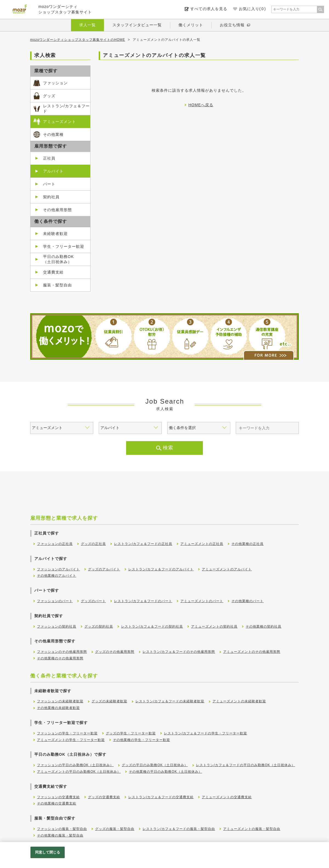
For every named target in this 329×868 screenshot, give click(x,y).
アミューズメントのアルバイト (227, 569)
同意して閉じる (48, 852)
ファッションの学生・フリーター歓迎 (67, 733)
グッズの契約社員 (99, 626)
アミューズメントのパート (202, 601)
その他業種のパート (247, 601)
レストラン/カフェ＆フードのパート (143, 601)
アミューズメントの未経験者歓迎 (239, 701)
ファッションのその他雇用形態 (62, 652)
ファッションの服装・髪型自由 (62, 829)
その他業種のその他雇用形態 (60, 658)
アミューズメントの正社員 (202, 544)
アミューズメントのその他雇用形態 (252, 652)
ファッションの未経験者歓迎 (60, 701)
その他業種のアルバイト (57, 576)
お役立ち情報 (232, 25)
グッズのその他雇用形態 (115, 652)
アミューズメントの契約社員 (214, 626)
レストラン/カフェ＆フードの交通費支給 (161, 797)
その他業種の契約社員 (263, 626)
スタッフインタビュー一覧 (137, 25)
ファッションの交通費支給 (58, 797)
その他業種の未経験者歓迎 (58, 708)
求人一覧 (87, 25)
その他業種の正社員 (247, 544)
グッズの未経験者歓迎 (109, 701)
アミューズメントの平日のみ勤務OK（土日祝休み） (79, 772)
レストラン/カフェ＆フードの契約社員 (152, 626)
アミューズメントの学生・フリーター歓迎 (71, 740)
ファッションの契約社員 (57, 626)
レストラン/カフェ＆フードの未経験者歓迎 (170, 701)
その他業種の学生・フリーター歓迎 (141, 740)
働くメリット (191, 25)
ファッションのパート (55, 601)
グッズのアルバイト (104, 569)
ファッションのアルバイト (58, 569)
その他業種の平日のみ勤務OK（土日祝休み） (165, 772)
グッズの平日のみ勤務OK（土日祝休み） (155, 765)
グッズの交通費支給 (104, 797)
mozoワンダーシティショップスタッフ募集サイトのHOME (78, 40)
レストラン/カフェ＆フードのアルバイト (161, 569)
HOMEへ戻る (201, 105)
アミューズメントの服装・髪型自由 (252, 829)
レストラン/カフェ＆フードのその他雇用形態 (179, 652)
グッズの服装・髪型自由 (115, 829)
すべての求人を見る (209, 9)
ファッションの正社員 (55, 544)
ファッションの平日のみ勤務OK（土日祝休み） (75, 765)
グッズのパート (93, 601)
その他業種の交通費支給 (57, 803)
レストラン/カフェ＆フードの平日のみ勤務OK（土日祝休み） (246, 765)
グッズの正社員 (93, 544)
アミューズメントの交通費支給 (227, 797)
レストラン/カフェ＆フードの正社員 (143, 544)
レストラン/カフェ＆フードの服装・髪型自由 (179, 829)
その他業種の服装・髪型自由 (60, 835)
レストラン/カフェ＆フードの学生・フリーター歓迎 (205, 733)
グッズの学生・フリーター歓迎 (131, 733)
